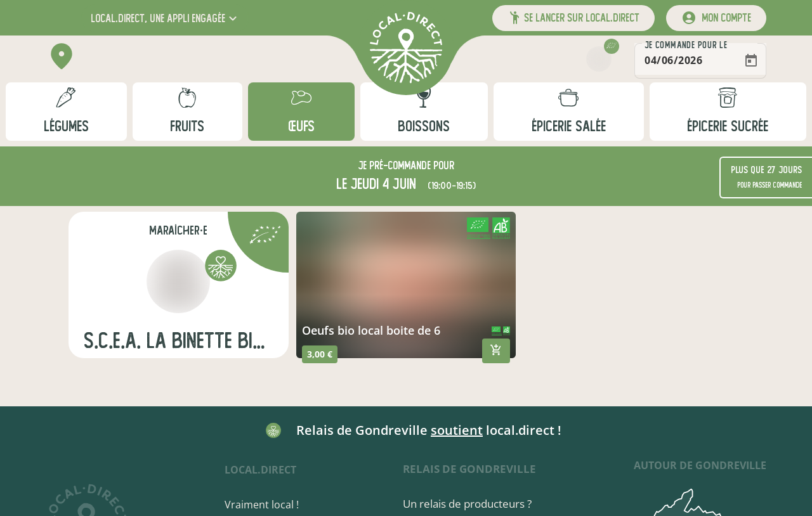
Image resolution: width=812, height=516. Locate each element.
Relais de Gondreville (469, 469)
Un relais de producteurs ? (467, 504)
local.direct (260, 470)
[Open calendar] (751, 61)
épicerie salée (569, 126)
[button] (165, 18)
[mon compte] (716, 18)
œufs (301, 126)
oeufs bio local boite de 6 (371, 330)
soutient (457, 430)
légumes (66, 126)
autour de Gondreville (700, 465)
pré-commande (400, 166)
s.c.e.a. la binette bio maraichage (179, 341)
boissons (424, 126)
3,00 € (320, 354)
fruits (187, 126)
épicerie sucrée (728, 126)
